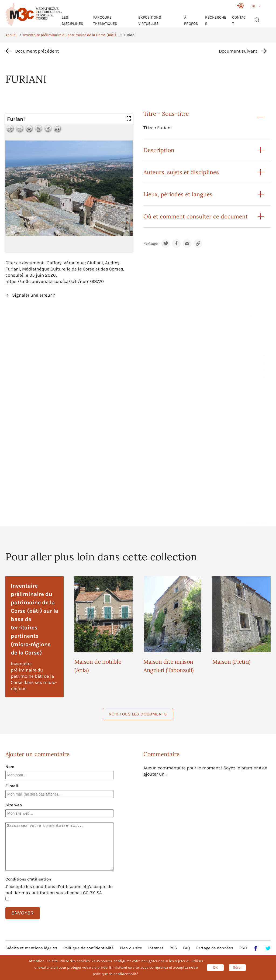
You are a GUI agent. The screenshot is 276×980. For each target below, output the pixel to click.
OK (215, 967)
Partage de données (215, 948)
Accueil (11, 35)
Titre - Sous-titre (166, 114)
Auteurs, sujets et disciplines (181, 172)
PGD (243, 948)
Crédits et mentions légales (31, 948)
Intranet (156, 948)
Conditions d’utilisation (28, 879)
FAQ (187, 948)
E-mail (12, 786)
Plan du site (131, 948)
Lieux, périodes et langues (178, 194)
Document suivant (238, 51)
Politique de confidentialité (89, 948)
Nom (10, 767)
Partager (151, 243)
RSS (173, 948)
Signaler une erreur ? (34, 295)
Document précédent (37, 51)
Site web (14, 805)
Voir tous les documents (138, 714)
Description (159, 150)
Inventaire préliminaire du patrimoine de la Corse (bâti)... (71, 35)
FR (253, 6)
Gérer (237, 967)
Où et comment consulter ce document (196, 216)
